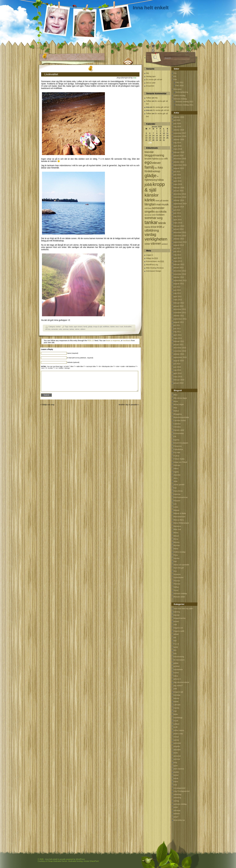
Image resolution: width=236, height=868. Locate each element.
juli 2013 (177, 248)
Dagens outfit (179, 631)
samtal (176, 740)
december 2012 (180, 271)
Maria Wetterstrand (181, 523)
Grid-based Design (154, 271)
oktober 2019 (179, 130)
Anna (176, 401)
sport (176, 766)
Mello (176, 714)
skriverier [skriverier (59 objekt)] (148, 215)
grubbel (177, 666)
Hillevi (176, 469)
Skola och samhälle (181, 565)
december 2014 (180, 194)
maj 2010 (177, 370)
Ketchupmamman (181, 497)
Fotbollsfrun (178, 449)
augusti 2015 (179, 168)
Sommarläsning (182, 92)
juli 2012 (177, 287)
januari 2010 (179, 383)
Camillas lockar (180, 420)
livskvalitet (128, 327)
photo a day (178, 734)
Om (175, 73)
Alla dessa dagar (180, 398)
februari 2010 (179, 380)
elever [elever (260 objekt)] (157, 163)
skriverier (177, 756)
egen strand (78, 327)
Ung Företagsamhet (182, 791)
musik (176, 721)
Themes (177, 581)
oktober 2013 (179, 239)
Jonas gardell (179, 485)
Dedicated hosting (75, 861)
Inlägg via (152, 258)
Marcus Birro (179, 520)
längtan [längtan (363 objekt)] (150, 204)
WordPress (80, 859)
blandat (177, 615)
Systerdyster (179, 577)
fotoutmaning (179, 657)
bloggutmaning (179, 618)
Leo (175, 504)
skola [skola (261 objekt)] (163, 212)
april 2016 (177, 146)
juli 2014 (177, 210)
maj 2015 (177, 178)
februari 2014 (179, 226)
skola (176, 753)
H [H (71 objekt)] (158, 176)
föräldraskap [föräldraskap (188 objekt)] (152, 171)
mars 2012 (178, 300)
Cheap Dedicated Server (57, 861)
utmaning (177, 798)
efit (175, 637)
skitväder (177, 750)
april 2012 (177, 296)
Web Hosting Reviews (155, 268)
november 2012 (180, 274)
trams (176, 781)
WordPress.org (152, 265)
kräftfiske (106, 327)
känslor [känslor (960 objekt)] (152, 195)
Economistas (179, 433)
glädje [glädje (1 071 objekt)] (151, 176)
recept (176, 737)
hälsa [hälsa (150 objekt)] (160, 180)
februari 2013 (179, 264)
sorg (175, 762)
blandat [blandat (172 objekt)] (149, 152)
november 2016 (180, 136)
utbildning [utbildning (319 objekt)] (152, 230)
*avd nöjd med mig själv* (183, 608)
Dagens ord (178, 628)
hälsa (176, 676)
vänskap (177, 810)
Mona (176, 539)
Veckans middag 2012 (184, 102)
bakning (177, 612)
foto (175, 653)
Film (175, 79)
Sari (175, 561)
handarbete (178, 669)
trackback (127, 340)
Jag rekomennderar (181, 682)
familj (85, 327)
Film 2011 (179, 82)
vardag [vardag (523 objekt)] (150, 234)
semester (55, 329)
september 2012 (180, 280)
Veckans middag (180, 99)
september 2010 (180, 357)
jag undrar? (178, 686)
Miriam (176, 536)
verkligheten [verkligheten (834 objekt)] (156, 239)
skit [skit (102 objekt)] (157, 212)
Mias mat (177, 529)
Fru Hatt (177, 452)
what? (176, 817)
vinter (176, 807)
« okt (150, 142)
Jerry (176, 478)
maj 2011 (177, 332)
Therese (177, 584)
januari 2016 (179, 156)
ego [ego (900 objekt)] (148, 162)
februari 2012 (179, 303)
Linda (176, 507)
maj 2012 (177, 293)
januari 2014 (179, 229)
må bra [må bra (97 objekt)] (148, 208)
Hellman (177, 465)
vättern (83, 329)
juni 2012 (177, 290)
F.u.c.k (176, 644)
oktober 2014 (179, 200)
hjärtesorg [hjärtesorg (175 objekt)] (151, 180)
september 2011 (180, 319)
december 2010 (180, 348)
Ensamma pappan (181, 443)
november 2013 (180, 236)
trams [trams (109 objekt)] (147, 227)
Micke (176, 533)
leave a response (113, 340)
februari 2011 (179, 341)
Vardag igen (151, 76)
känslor (176, 698)
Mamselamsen (179, 517)
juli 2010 (177, 364)
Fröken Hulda (179, 459)
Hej (147, 73)
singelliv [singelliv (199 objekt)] (150, 212)
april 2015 (177, 181)
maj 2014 (177, 216)
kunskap (177, 695)
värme (77, 329)
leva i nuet (119, 327)
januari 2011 (179, 345)
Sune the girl (179, 568)
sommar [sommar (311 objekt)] (150, 218)
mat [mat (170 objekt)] (159, 204)
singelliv (177, 746)
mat (175, 711)
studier (176, 772)
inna (135, 78)
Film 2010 (179, 86)
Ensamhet (150, 86)
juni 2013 (177, 252)
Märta (176, 549)
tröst (175, 785)
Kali (175, 488)
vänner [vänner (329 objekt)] (156, 243)
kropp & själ (98, 327)
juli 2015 (177, 172)
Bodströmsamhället (181, 417)
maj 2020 (177, 127)
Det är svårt (151, 83)
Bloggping (178, 414)
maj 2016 (177, 143)
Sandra (176, 558)
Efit (175, 76)
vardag (176, 801)
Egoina (176, 440)
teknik (176, 778)
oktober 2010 (179, 354)
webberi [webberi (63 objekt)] (165, 244)
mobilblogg (178, 718)
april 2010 (177, 373)
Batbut (176, 411)
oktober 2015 (179, 162)
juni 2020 (177, 123)
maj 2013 (177, 255)
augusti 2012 (179, 284)
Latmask (177, 705)
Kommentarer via (155, 261)
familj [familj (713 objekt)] (149, 167)
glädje (90, 327)
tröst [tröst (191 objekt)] (154, 227)
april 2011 (177, 335)
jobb (175, 689)
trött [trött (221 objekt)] (159, 227)
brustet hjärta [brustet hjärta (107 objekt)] (151, 159)
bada (71, 327)
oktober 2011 (179, 316)
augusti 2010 (179, 361)
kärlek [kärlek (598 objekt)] (150, 200)
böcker (176, 621)
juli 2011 (177, 325)
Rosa (176, 555)
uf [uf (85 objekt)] (163, 227)
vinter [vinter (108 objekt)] (147, 244)
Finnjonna (177, 446)
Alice (176, 395)
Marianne (177, 526)
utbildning (177, 794)
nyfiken (176, 724)
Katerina (177, 494)
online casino (179, 730)
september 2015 (180, 165)
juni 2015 (177, 175)
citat (175, 625)
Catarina (177, 424)
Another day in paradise (128, 405)
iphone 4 (177, 679)
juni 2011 (177, 329)
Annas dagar (179, 404)
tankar (58, 327)
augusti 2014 (179, 207)
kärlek (113, 327)
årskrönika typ (179, 820)
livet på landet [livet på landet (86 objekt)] (162, 201)
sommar (66, 329)
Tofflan (149, 98)
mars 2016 (178, 149)
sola (60, 329)
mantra (176, 708)
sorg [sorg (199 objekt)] (160, 218)
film (175, 650)
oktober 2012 (179, 277)
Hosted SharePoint (91, 861)
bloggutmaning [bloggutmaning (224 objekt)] (154, 155)
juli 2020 (177, 120)
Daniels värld (179, 430)
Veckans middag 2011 (184, 105)
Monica (176, 542)
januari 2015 (179, 191)
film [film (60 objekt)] (156, 168)
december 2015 (180, 159)
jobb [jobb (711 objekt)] (148, 185)
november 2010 (180, 351)
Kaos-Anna (178, 491)
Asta (175, 408)
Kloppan (177, 501)
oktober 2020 (179, 117)
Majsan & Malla (180, 513)
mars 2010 (178, 377)
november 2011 (180, 312)
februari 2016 (179, 152)
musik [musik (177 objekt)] (165, 204)
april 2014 (177, 220)
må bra (48, 329)
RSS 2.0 (91, 340)
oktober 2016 (179, 139)
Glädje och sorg (48, 405)
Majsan (176, 510)
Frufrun (176, 456)
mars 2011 (178, 338)
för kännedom (179, 660)
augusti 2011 (179, 322)
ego (175, 641)
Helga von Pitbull (180, 462)
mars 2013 (178, 261)
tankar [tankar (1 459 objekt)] (151, 222)
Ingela (176, 472)
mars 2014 (178, 223)
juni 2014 (177, 213)
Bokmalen (178, 89)
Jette (176, 481)
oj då (176, 727)
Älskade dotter (179, 597)
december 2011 (180, 309)
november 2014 (180, 197)
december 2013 (180, 232)
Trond (176, 590)
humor (176, 673)
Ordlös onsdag (179, 95)
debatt (176, 634)
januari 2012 (179, 306)
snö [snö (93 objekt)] (154, 215)
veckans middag (180, 804)
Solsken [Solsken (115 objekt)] (160, 215)
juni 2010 (177, 367)
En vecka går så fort (154, 79)
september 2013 (180, 242)
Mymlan (177, 545)
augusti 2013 (179, 245)
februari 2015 (179, 188)
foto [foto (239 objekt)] (160, 168)
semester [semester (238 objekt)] (158, 208)
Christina (177, 427)
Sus (175, 571)
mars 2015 (178, 184)
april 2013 (177, 258)
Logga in (149, 255)
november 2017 (180, 133)
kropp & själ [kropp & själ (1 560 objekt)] (155, 187)
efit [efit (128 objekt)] (166, 159)
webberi (177, 814)
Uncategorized (179, 788)
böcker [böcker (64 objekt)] (161, 159)
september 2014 (180, 204)
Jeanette (177, 475)
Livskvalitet (51, 74)
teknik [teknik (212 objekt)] (162, 223)
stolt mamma (179, 769)
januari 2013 (179, 268)
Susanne (177, 574)
